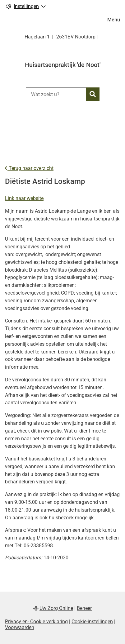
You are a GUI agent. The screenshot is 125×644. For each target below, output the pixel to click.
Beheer (84, 608)
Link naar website (24, 198)
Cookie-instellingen (92, 622)
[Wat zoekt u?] (56, 94)
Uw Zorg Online (56, 608)
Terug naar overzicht (29, 168)
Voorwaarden (20, 627)
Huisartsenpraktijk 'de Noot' (63, 65)
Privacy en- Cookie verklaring (36, 622)
